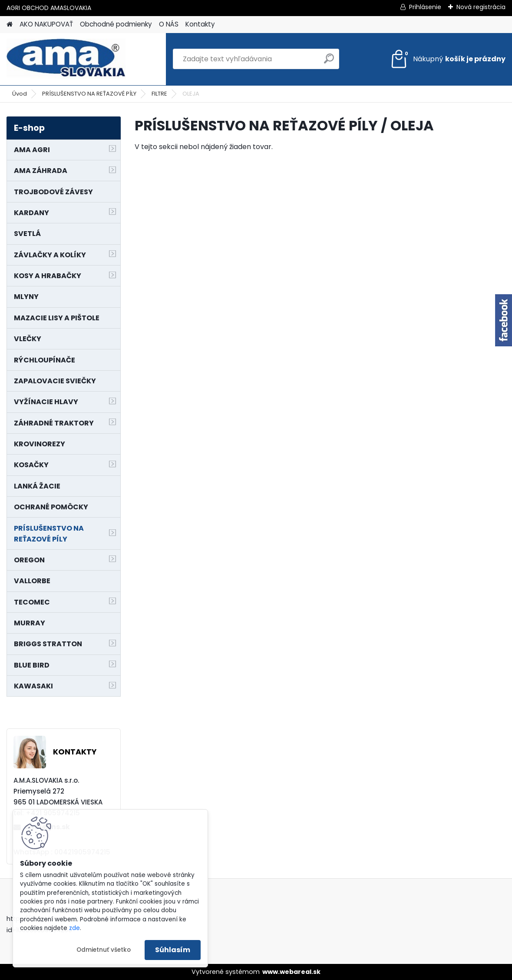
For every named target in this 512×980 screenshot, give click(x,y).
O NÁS (169, 24)
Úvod (20, 94)
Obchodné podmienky (116, 24)
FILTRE (159, 94)
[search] (329, 62)
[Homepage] (10, 25)
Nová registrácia (481, 7)
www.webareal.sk (291, 972)
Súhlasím (173, 950)
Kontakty (200, 24)
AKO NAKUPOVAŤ (46, 24)
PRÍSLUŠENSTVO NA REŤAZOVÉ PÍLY (89, 94)
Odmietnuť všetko (104, 950)
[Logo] (66, 59)
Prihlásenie (425, 7)
